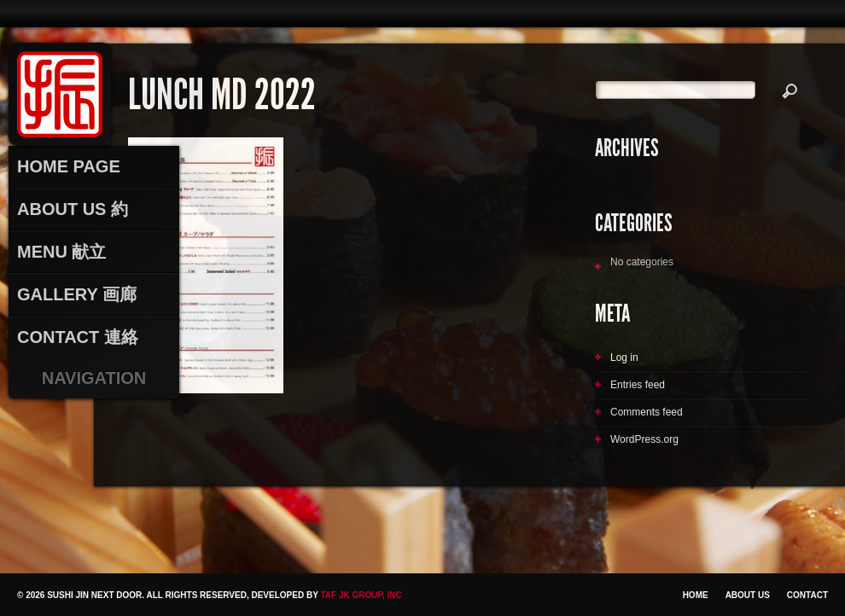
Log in (624, 357)
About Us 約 (73, 209)
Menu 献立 (61, 252)
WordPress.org (644, 439)
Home (696, 595)
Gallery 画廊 (77, 294)
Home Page (69, 166)
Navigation (94, 378)
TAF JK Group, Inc (361, 595)
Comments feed (647, 412)
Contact (807, 595)
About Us (748, 595)
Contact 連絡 (78, 337)
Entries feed (638, 385)
